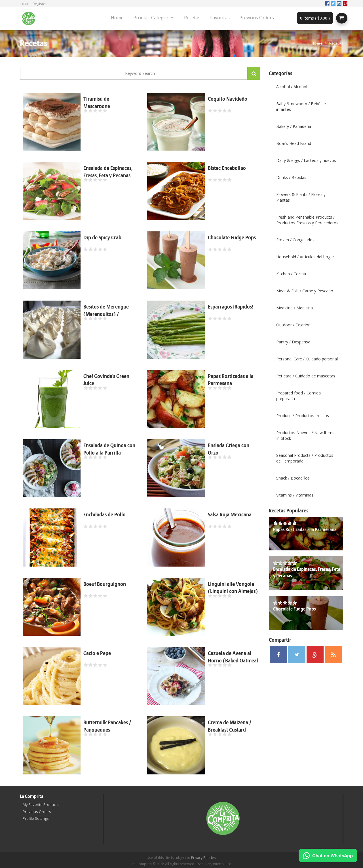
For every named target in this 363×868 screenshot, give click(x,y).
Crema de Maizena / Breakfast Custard (230, 726)
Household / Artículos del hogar (305, 257)
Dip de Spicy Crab (102, 238)
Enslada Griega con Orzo (229, 449)
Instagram (339, 3)
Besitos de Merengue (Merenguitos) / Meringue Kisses (106, 314)
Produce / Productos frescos (303, 416)
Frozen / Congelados (295, 240)
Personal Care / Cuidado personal (307, 359)
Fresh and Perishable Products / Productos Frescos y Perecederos (307, 220)
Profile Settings (36, 818)
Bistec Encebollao (227, 168)
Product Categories (154, 18)
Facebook (327, 3)
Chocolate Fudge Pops (232, 238)
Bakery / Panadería (294, 126)
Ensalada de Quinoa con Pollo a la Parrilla (109, 449)
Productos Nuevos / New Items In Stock (305, 435)
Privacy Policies (203, 858)
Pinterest (345, 3)
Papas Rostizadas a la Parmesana (231, 380)
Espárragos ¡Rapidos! (231, 307)
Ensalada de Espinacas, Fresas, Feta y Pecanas (108, 172)
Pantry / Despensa (293, 342)
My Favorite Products (41, 804)
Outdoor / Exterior (293, 325)
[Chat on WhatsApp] (328, 856)
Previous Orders (257, 18)
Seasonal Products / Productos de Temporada (305, 458)
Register (40, 4)
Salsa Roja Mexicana (230, 515)
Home (117, 18)
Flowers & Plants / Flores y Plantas (301, 197)
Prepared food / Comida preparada (298, 396)
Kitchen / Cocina (291, 274)
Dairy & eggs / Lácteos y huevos (306, 160)
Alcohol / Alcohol (292, 87)
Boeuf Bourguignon (105, 584)
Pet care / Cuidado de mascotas (306, 376)
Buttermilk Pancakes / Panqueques (107, 726)
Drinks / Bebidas (291, 177)
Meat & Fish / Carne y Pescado (305, 291)
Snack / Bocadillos (293, 478)
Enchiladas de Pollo (105, 515)
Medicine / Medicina (295, 308)
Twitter (333, 3)
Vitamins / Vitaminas (295, 495)
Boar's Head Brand (294, 143)
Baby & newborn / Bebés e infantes (301, 106)
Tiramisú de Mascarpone (97, 103)
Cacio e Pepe (97, 653)
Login (25, 4)
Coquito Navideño (228, 99)
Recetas (192, 18)
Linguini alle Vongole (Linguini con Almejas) (233, 588)
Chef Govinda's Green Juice (106, 380)
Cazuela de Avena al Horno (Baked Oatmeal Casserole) (233, 661)
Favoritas (220, 18)
